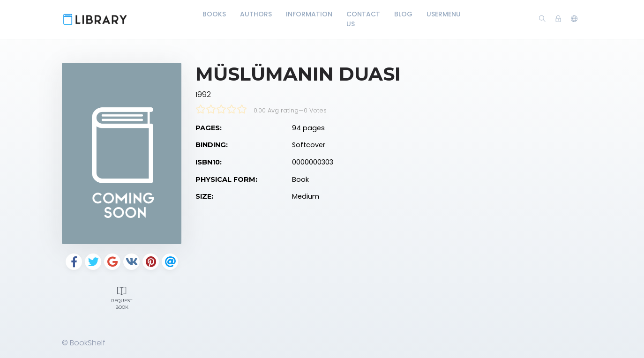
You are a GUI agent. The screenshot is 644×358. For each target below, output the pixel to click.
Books (214, 14)
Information (309, 14)
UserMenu (444, 14)
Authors (256, 14)
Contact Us (363, 19)
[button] (574, 19)
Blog (403, 14)
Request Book (122, 297)
